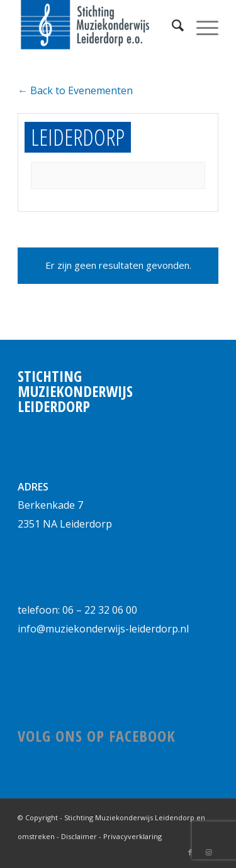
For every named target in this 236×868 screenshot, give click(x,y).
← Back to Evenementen (75, 90)
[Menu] (201, 25)
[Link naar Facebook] (190, 852)
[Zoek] (171, 25)
